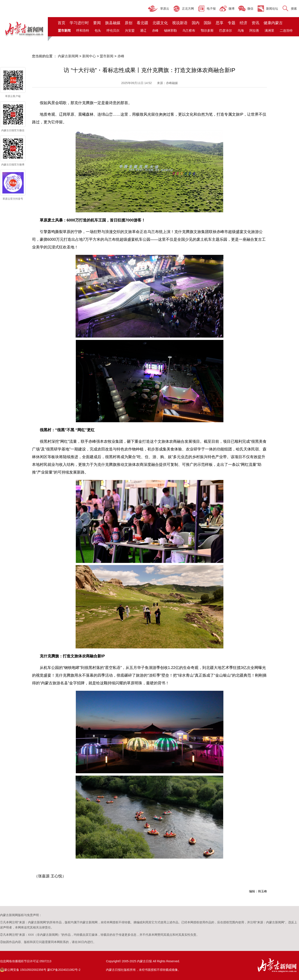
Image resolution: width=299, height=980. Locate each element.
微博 (232, 9)
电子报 (211, 9)
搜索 (294, 9)
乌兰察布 (189, 30)
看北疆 (142, 23)
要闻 (97, 23)
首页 (62, 23)
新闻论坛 (272, 9)
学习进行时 (79, 23)
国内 (196, 23)
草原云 (165, 9)
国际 (208, 23)
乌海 (241, 30)
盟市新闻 (107, 56)
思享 (220, 23)
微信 (250, 9)
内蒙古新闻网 (68, 56)
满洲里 (269, 30)
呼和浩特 (83, 30)
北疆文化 (160, 23)
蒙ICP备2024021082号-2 (64, 970)
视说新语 (180, 23)
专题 (232, 23)
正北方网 (188, 9)
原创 (129, 23)
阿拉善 (254, 30)
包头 (98, 30)
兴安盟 (130, 30)
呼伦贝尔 (113, 30)
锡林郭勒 (170, 30)
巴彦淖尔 (226, 30)
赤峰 (155, 30)
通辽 (143, 30)
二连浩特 (286, 30)
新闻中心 (89, 56)
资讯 (255, 23)
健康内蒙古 (273, 23)
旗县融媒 (113, 23)
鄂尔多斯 (207, 30)
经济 (243, 23)
